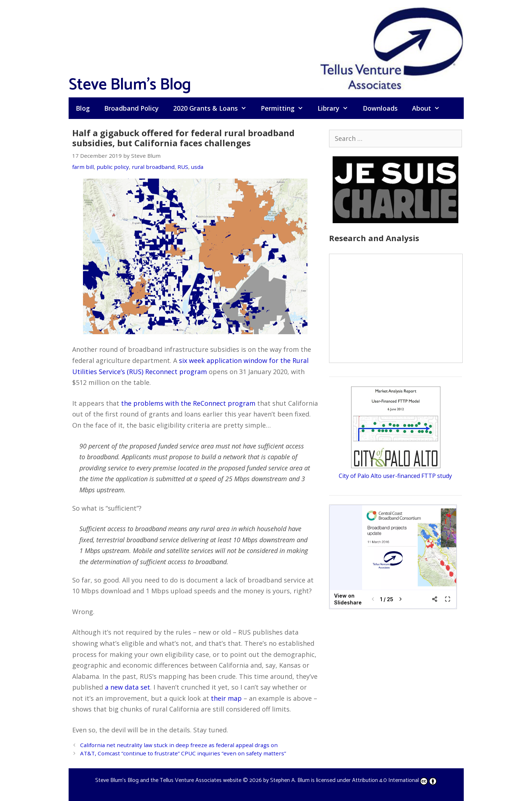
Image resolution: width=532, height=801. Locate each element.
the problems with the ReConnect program (188, 403)
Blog (83, 108)
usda (197, 167)
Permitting (286, 108)
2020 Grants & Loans (213, 108)
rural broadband (153, 167)
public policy (113, 167)
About (429, 108)
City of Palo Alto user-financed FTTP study (395, 476)
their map (226, 698)
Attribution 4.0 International (394, 780)
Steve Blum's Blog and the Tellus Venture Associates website (168, 780)
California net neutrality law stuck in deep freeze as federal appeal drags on (179, 745)
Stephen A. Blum (290, 780)
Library (336, 108)
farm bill (83, 167)
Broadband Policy (131, 108)
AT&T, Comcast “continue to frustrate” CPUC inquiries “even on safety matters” (183, 753)
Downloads (380, 108)
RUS (183, 167)
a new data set (128, 687)
